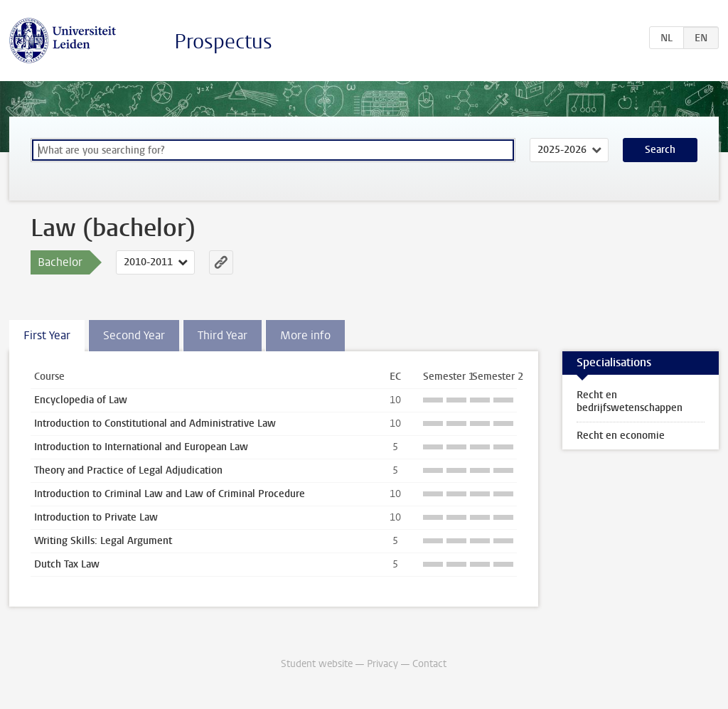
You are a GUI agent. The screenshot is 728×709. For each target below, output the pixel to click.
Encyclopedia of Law (81, 400)
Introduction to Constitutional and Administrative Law (155, 423)
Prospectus (223, 42)
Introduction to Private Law (96, 517)
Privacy (382, 664)
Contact (429, 664)
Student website (317, 664)
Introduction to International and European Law (141, 447)
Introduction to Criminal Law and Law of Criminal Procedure (170, 494)
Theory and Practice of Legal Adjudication (128, 470)
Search (660, 150)
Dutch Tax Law (67, 564)
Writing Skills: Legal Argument (103, 541)
